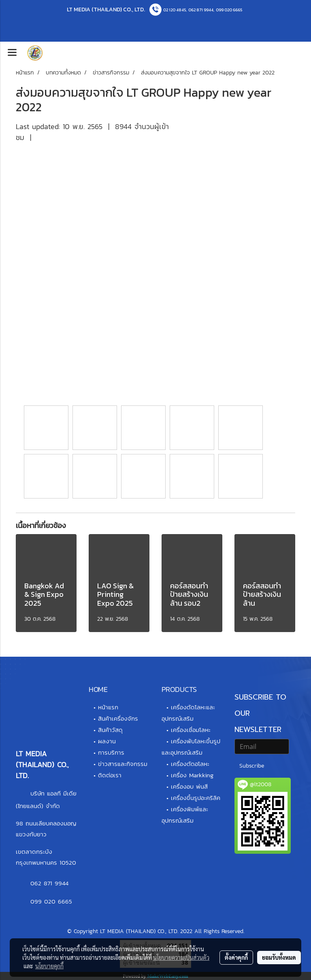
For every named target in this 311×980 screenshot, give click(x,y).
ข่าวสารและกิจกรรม (123, 764)
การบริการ (111, 752)
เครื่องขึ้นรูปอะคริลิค (196, 798)
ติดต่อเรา (110, 775)
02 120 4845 (175, 10)
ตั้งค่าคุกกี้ (236, 957)
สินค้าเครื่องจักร (118, 718)
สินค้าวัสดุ (110, 730)
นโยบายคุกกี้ (49, 966)
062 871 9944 (201, 10)
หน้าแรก (108, 707)
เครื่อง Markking (192, 775)
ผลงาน (107, 741)
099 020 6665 (229, 10)
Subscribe (252, 766)
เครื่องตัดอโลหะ (190, 764)
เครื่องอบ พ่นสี (189, 786)
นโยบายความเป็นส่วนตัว (181, 957)
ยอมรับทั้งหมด (279, 957)
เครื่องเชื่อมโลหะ (191, 730)
